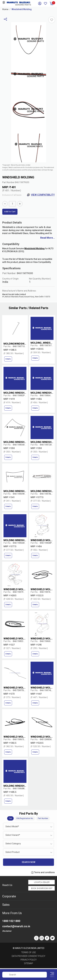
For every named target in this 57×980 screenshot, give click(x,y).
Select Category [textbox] (13, 844)
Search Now (28, 862)
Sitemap (28, 963)
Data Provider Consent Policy (28, 956)
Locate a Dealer (42, 882)
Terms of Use (28, 952)
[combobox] (28, 826)
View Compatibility (41, 195)
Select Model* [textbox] (12, 826)
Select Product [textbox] (13, 852)
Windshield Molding (22, 9)
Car (10, 818)
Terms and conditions (43, 873)
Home (5, 9)
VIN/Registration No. (25, 818)
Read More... (47, 238)
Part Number (43, 818)
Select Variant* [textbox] (13, 835)
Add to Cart (10, 212)
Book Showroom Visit (42, 888)
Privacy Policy (29, 960)
